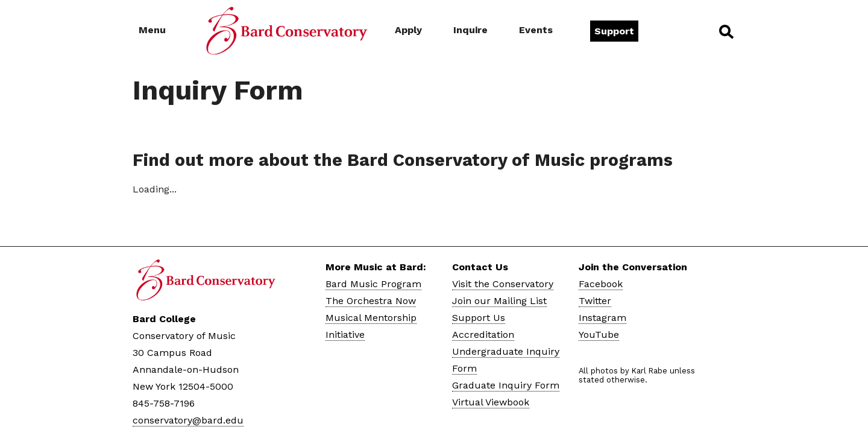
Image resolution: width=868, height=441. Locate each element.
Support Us (479, 318)
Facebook (601, 284)
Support (614, 31)
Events (536, 30)
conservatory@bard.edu (188, 420)
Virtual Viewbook (491, 402)
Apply (408, 30)
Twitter (595, 301)
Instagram (602, 318)
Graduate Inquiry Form (506, 385)
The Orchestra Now (371, 301)
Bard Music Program (373, 284)
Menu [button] (152, 30)
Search (725, 31)
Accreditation (483, 335)
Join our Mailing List (499, 301)
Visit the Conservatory (503, 284)
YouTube (599, 335)
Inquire (470, 30)
